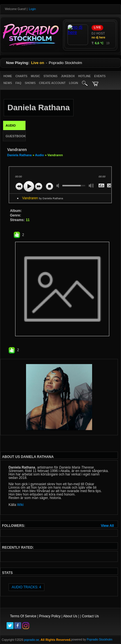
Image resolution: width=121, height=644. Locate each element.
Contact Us (90, 616)
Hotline (84, 76)
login (74, 83)
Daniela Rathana (20, 155)
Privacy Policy (50, 616)
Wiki (20, 505)
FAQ (18, 83)
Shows (30, 83)
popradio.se (31, 640)
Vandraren (43, 198)
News (8, 83)
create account (52, 83)
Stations (50, 76)
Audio (39, 155)
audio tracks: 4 (26, 587)
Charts (21, 76)
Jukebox (68, 76)
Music (35, 76)
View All (107, 526)
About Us (70, 616)
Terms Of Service (23, 616)
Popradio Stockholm (100, 640)
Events (100, 76)
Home (8, 76)
